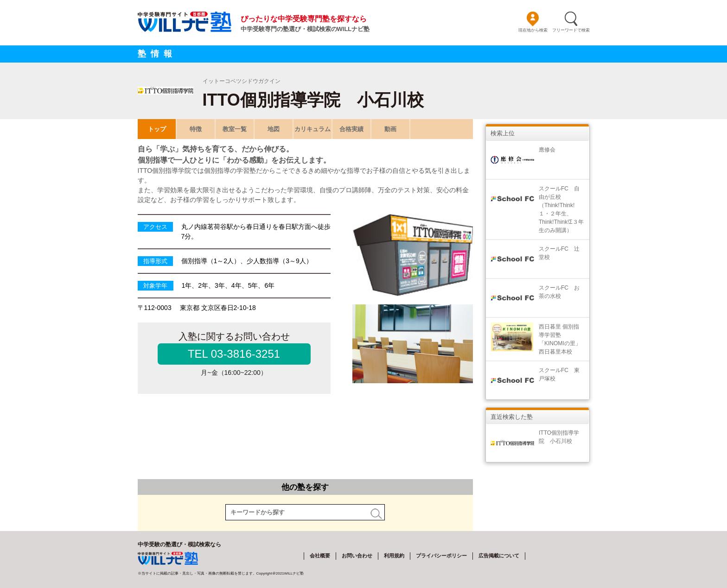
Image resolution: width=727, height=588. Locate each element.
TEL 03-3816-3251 (234, 354)
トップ (156, 129)
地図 (274, 129)
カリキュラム (312, 129)
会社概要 (320, 556)
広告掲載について (499, 556)
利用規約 (394, 556)
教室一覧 (235, 129)
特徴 (196, 129)
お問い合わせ (357, 556)
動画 (390, 129)
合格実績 (351, 129)
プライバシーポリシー (441, 556)
